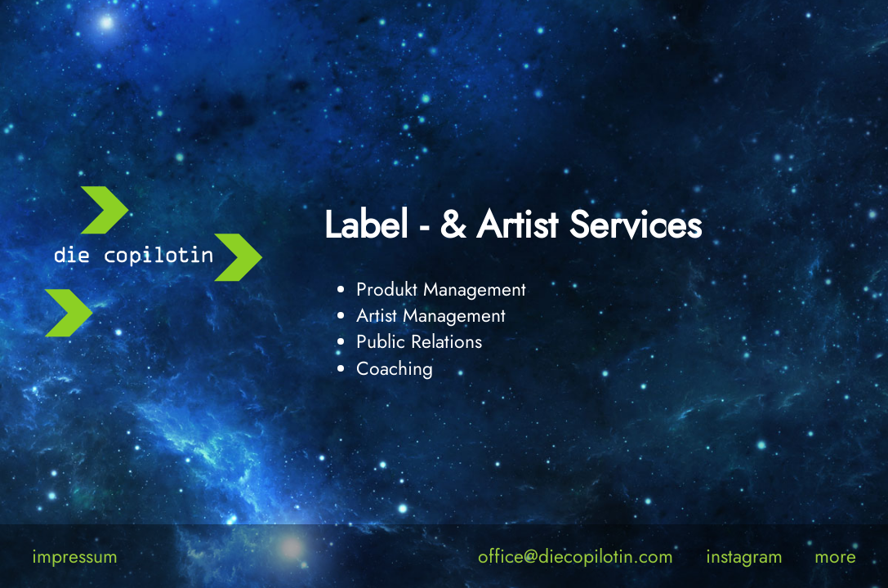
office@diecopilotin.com (576, 556)
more (835, 556)
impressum (75, 556)
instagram (744, 556)
